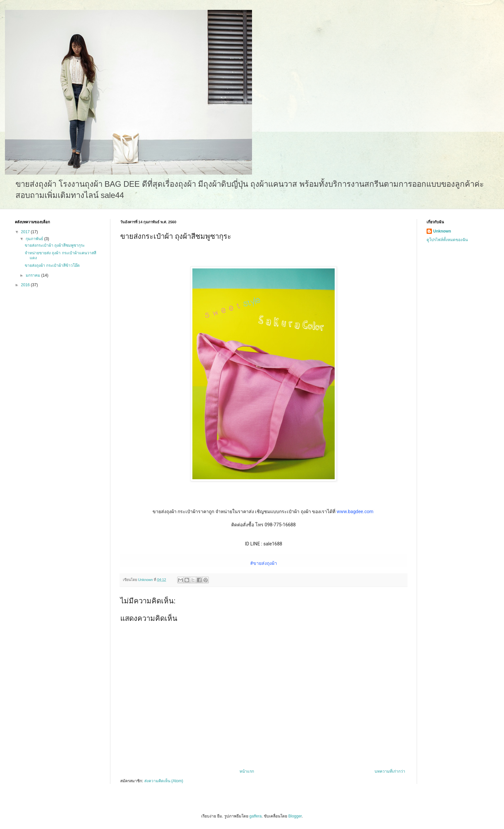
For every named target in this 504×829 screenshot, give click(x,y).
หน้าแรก (247, 771)
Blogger (295, 816)
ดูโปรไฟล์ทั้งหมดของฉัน (447, 240)
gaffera (255, 816)
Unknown (442, 231)
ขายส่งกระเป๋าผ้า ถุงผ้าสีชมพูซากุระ (55, 245)
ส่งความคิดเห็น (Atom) (164, 781)
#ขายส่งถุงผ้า (264, 563)
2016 (26, 285)
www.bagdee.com (355, 511)
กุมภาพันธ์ (35, 239)
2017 (26, 232)
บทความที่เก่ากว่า (390, 771)
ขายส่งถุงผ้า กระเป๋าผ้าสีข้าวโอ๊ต (52, 265)
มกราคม (33, 275)
